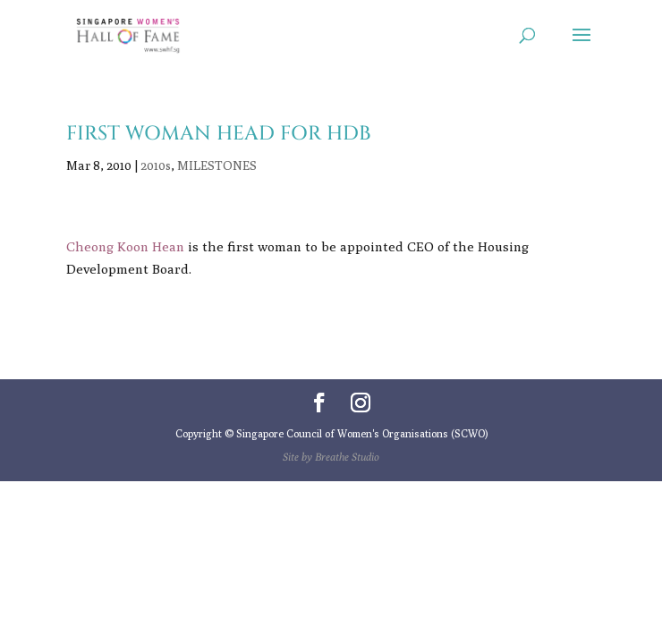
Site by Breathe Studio (331, 457)
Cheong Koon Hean (125, 246)
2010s (156, 165)
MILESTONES (217, 165)
